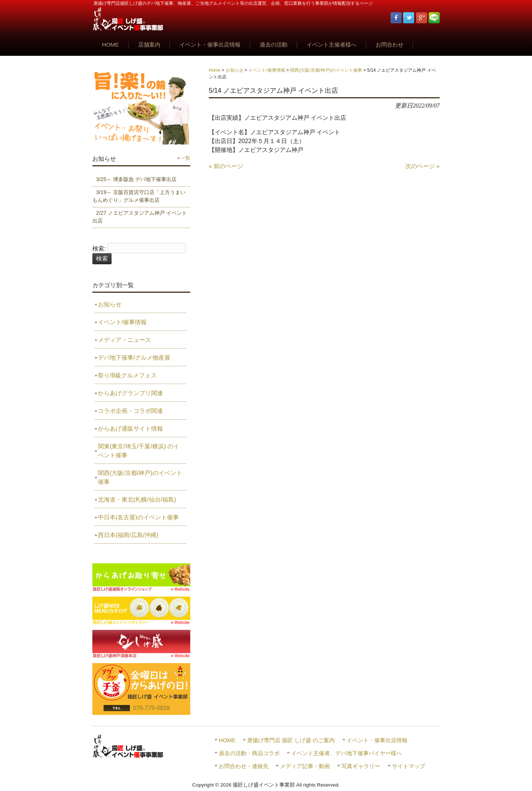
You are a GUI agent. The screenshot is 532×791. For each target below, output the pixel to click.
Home (215, 70)
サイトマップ (409, 766)
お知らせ (235, 70)
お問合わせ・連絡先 (244, 766)
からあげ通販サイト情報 (130, 429)
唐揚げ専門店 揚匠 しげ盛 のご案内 (291, 740)
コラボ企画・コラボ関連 (130, 411)
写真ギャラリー (361, 766)
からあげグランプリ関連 (130, 393)
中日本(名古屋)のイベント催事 (138, 517)
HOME (227, 740)
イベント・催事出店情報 (377, 740)
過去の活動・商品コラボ (249, 753)
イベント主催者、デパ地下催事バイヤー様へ (347, 753)
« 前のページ (226, 166)
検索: (99, 249)
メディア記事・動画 (305, 766)
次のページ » (422, 166)
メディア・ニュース (125, 340)
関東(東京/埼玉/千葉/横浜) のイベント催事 (139, 451)
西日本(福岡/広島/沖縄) (128, 535)
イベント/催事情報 (267, 70)
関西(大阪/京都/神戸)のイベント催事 (326, 70)
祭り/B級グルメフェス (127, 375)
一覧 (185, 158)
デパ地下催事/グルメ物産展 (134, 358)
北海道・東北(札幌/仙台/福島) (137, 500)
